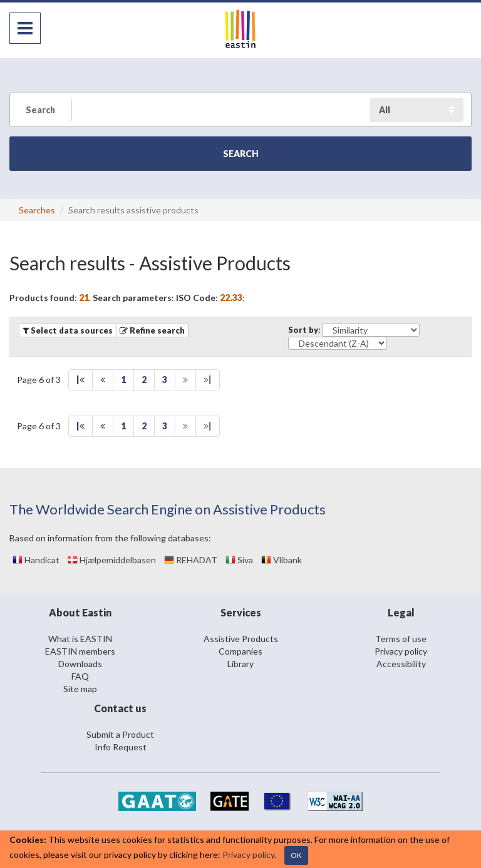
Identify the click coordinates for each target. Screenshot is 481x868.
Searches (37, 210)
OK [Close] (296, 855)
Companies (240, 651)
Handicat (36, 560)
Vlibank (282, 560)
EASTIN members (80, 651)
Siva (239, 560)
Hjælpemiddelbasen (112, 560)
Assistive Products (241, 639)
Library (240, 664)
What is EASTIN (80, 639)
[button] (152, 330)
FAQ (80, 676)
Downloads (80, 664)
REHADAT (191, 560)
